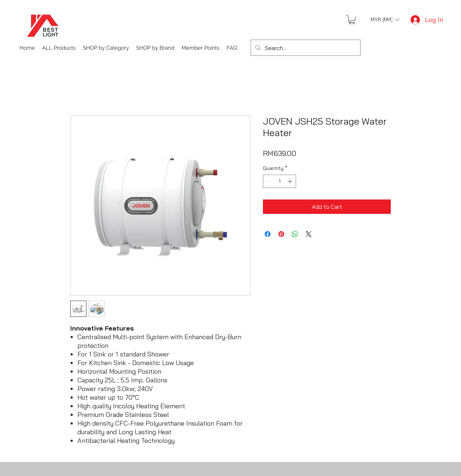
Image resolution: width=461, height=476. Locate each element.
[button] (352, 20)
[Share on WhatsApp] (295, 234)
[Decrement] (268, 181)
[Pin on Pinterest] (281, 234)
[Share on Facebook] (268, 234)
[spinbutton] (279, 181)
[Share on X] (309, 234)
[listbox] (385, 20)
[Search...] (305, 48)
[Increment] (290, 181)
